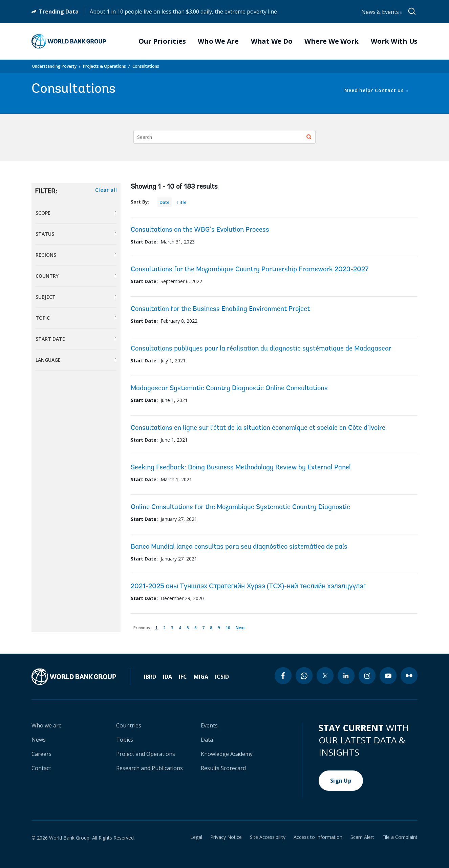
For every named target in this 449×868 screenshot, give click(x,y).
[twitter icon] (325, 676)
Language (48, 360)
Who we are (47, 725)
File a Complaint (400, 837)
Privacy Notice (226, 837)
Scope (43, 213)
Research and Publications (149, 768)
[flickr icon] (409, 676)
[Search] (224, 137)
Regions (46, 255)
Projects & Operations (104, 66)
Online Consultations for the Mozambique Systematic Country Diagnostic (240, 507)
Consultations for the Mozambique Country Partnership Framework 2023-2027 (250, 270)
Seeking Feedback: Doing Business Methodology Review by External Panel (241, 468)
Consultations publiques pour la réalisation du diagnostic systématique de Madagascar (261, 349)
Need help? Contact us (375, 90)
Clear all (106, 190)
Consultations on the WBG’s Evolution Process (200, 230)
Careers (41, 754)
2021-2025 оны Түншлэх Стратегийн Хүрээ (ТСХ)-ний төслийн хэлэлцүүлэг (248, 587)
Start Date (50, 339)
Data (207, 740)
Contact (41, 768)
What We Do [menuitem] (272, 41)
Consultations (146, 66)
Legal (196, 837)
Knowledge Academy (227, 754)
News (39, 740)
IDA (167, 677)
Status (45, 234)
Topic (43, 318)
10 (229, 626)
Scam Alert (362, 837)
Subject (46, 297)
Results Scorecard (223, 768)
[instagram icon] (367, 676)
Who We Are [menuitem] (218, 41)
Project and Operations (146, 754)
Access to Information (318, 837)
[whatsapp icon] (304, 676)
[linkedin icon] (346, 676)
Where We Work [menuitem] (332, 41)
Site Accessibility (268, 837)
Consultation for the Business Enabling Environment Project (220, 309)
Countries (129, 725)
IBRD (150, 677)
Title (181, 202)
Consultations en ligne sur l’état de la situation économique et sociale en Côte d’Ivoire (258, 428)
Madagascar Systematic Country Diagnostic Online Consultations (229, 388)
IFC (183, 677)
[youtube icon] (388, 676)
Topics (125, 740)
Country (47, 276)
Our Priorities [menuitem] (162, 41)
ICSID (222, 677)
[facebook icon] (283, 676)
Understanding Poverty (54, 66)
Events (209, 725)
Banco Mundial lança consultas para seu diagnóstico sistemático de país (239, 547)
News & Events (381, 12)
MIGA (201, 677)
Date (165, 202)
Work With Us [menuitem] (394, 41)
